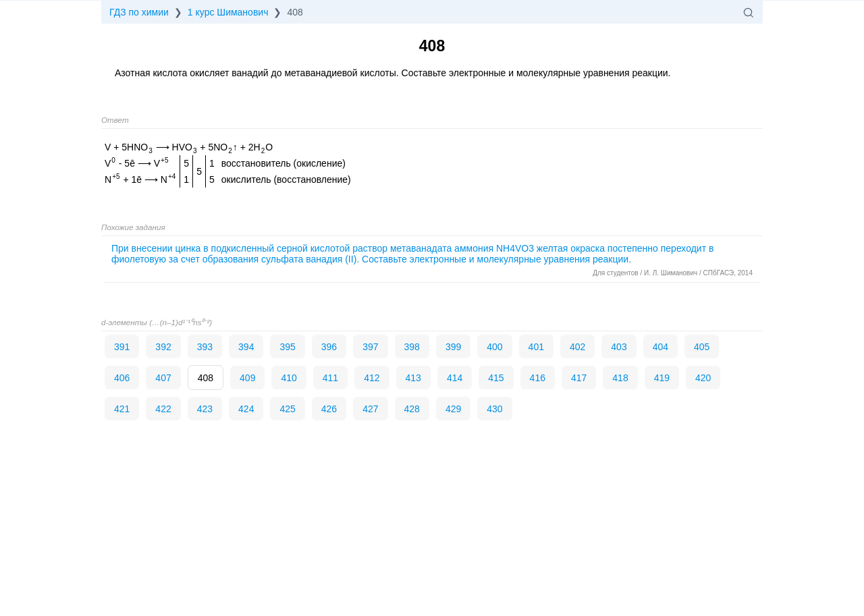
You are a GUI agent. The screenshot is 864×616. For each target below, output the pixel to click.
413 (413, 378)
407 (163, 378)
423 (205, 409)
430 (494, 409)
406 (122, 378)
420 (703, 378)
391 (122, 347)
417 (579, 378)
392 (163, 347)
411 (330, 378)
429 (453, 409)
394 (246, 347)
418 (620, 378)
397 (370, 347)
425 (287, 409)
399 (453, 347)
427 (370, 409)
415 (496, 378)
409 (247, 378)
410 (289, 378)
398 (412, 347)
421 (122, 409)
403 (619, 347)
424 (246, 409)
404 (660, 347)
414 (455, 378)
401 (536, 347)
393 (205, 347)
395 (287, 347)
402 (577, 347)
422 (163, 409)
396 (329, 347)
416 (538, 378)
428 (412, 409)
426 (329, 409)
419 (662, 378)
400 (494, 347)
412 (372, 378)
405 (702, 347)
